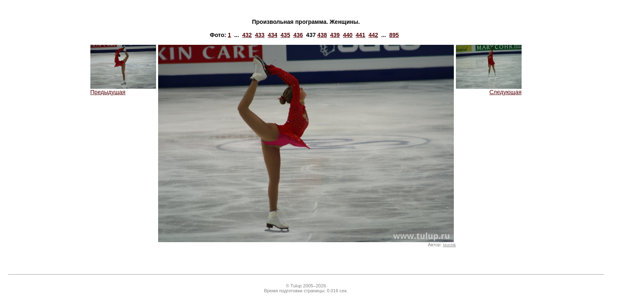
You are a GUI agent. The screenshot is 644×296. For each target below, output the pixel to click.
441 (360, 35)
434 (273, 35)
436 (298, 35)
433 (260, 35)
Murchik (449, 245)
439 (335, 35)
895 (394, 35)
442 (373, 35)
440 (348, 35)
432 (247, 35)
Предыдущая (123, 89)
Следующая (489, 89)
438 (322, 35)
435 (285, 35)
